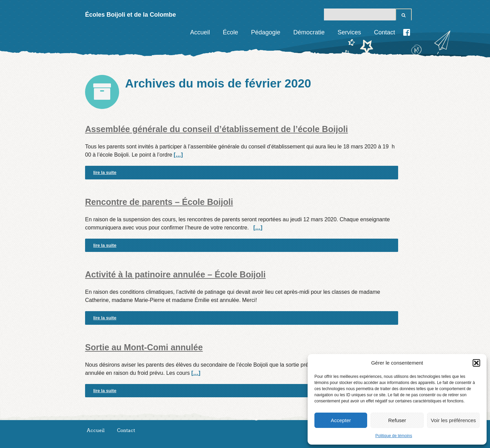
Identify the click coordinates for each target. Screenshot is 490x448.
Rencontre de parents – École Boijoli (159, 202)
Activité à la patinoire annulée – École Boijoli (175, 274)
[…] (178, 155)
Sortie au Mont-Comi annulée (144, 347)
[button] (476, 363)
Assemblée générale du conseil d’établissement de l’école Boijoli (217, 129)
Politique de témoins (394, 436)
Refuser (397, 420)
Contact (385, 32)
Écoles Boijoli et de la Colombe (130, 15)
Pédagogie (266, 32)
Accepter (341, 420)
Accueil (200, 32)
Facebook (407, 32)
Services (349, 32)
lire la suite (105, 172)
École (231, 32)
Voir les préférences (453, 420)
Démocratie (309, 32)
